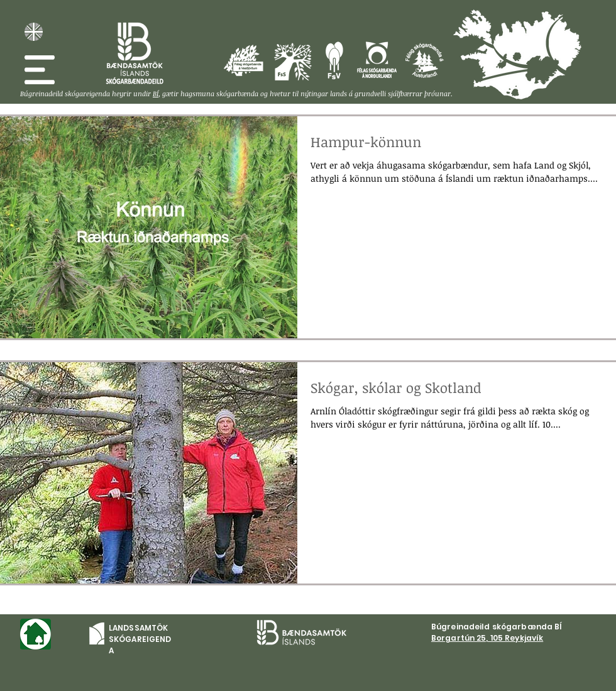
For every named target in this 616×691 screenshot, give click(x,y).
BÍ (156, 93)
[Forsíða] (36, 634)
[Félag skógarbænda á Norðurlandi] (528, 38)
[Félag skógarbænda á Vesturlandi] (494, 61)
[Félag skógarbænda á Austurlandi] (565, 44)
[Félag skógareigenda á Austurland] (425, 60)
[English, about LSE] (34, 32)
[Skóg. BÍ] (135, 53)
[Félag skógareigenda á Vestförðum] (244, 60)
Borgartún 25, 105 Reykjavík (487, 638)
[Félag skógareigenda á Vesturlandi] (334, 60)
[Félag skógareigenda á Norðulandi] (377, 60)
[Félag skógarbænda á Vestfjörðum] (473, 27)
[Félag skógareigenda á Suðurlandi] (293, 62)
